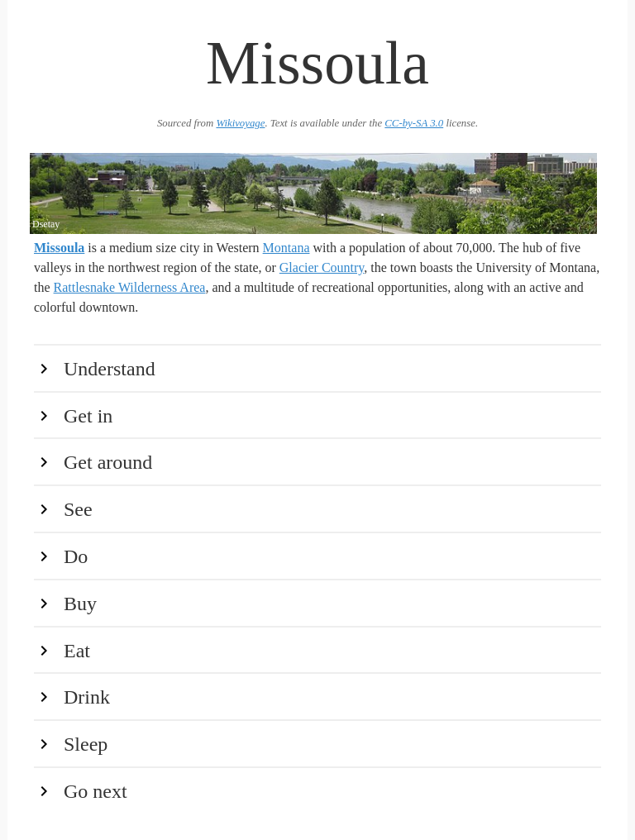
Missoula (59, 248)
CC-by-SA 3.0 (414, 123)
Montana (286, 248)
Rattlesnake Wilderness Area (130, 287)
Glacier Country (322, 267)
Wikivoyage (240, 123)
